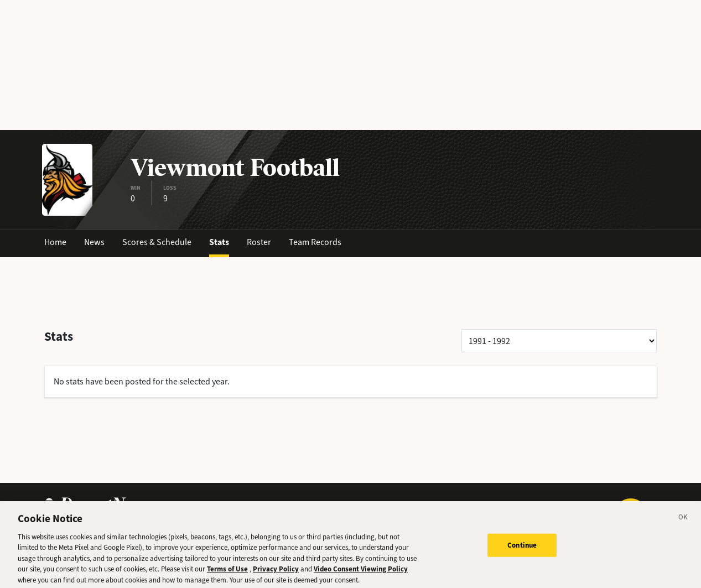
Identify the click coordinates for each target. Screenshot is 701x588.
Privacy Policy (276, 574)
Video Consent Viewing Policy (361, 574)
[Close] (683, 524)
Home (55, 242)
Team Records (315, 242)
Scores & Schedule (157, 242)
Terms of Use (227, 574)
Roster (259, 242)
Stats (219, 242)
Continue (522, 550)
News (94, 242)
